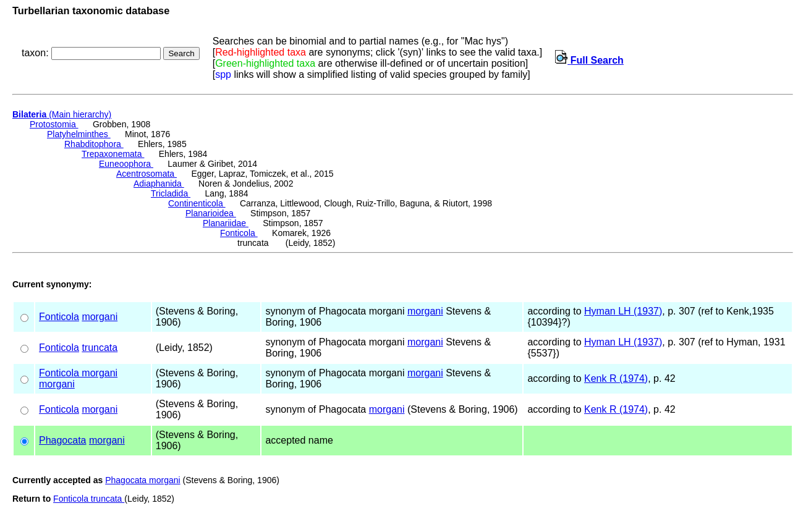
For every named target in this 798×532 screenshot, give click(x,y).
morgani (100, 317)
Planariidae (226, 223)
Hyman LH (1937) (623, 311)
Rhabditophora (94, 144)
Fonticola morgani (78, 373)
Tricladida (171, 193)
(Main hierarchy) (62, 114)
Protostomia (54, 124)
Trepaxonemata (113, 154)
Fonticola (239, 233)
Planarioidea (211, 213)
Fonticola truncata (89, 499)
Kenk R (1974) (616, 378)
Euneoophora (126, 164)
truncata (100, 348)
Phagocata (63, 440)
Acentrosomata (146, 174)
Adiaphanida (159, 184)
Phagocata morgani (142, 480)
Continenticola (197, 203)
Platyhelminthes (79, 134)
